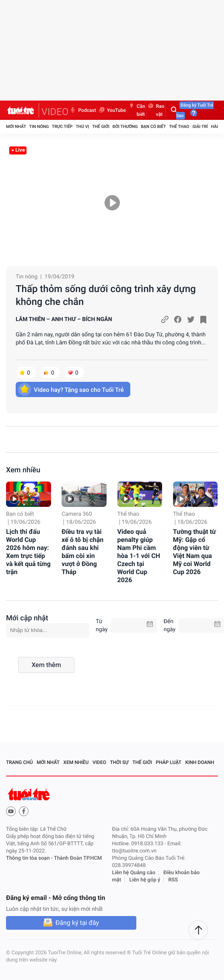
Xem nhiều (23, 470)
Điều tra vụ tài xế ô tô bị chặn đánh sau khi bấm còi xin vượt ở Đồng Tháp (82, 552)
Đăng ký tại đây (77, 923)
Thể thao (179, 127)
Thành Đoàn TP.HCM (78, 858)
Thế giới (101, 127)
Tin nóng (39, 127)
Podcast (82, 110)
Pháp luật (169, 762)
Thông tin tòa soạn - (30, 858)
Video (99, 762)
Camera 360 (77, 514)
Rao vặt (156, 110)
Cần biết (137, 110)
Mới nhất (16, 127)
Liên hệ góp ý (145, 880)
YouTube (112, 110)
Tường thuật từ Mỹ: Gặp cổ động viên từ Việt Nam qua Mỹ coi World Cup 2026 (194, 552)
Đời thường (125, 127)
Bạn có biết (153, 127)
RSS (173, 880)
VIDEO (55, 112)
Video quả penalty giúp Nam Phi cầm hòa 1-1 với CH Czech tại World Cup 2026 (139, 556)
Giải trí (200, 127)
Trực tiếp (62, 127)
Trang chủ (20, 762)
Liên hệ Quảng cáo (134, 873)
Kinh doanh (200, 762)
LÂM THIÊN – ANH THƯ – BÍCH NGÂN (64, 319)
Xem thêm (46, 665)
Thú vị (82, 127)
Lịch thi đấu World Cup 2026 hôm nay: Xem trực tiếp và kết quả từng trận (28, 552)
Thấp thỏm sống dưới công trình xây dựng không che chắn (106, 295)
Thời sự (119, 762)
